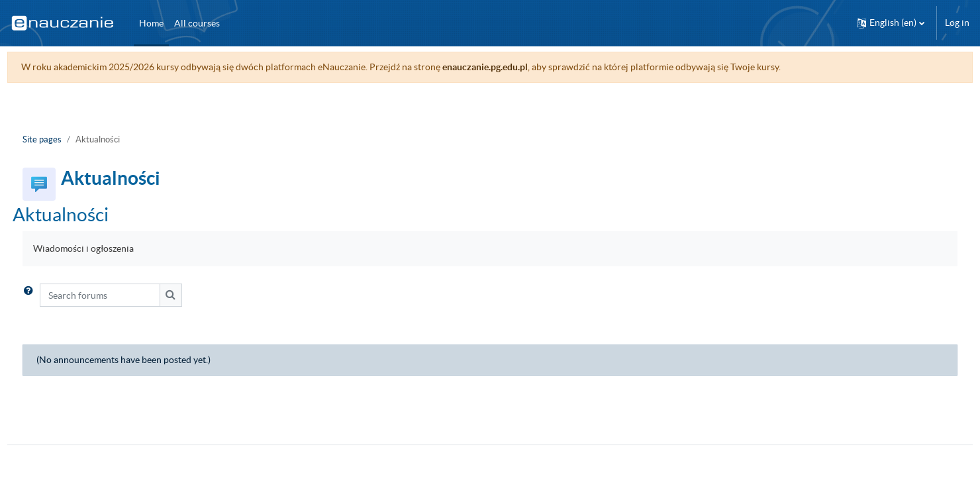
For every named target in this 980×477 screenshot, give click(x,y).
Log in (957, 23)
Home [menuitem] (151, 23)
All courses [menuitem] (197, 23)
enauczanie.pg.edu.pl (510, 67)
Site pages (67, 139)
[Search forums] (124, 295)
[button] (891, 23)
